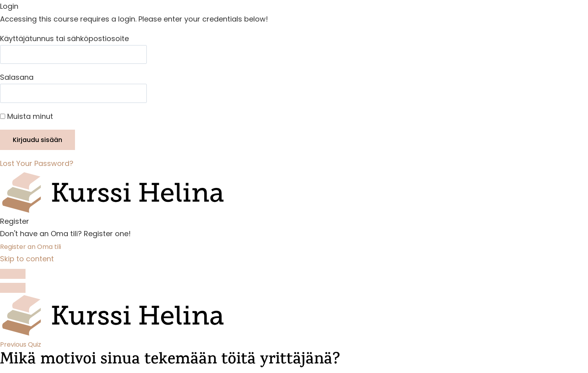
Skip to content (27, 259)
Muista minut (27, 116)
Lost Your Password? (37, 163)
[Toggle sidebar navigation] (13, 274)
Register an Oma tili (31, 247)
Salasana (17, 77)
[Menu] (13, 288)
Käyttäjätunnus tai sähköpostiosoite (64, 38)
